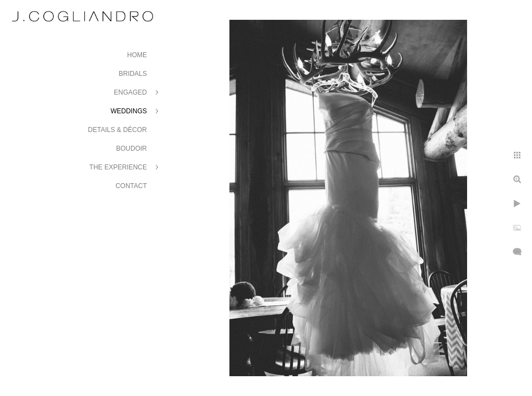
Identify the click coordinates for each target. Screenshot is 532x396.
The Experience (118, 167)
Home (137, 55)
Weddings (129, 111)
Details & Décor (117, 130)
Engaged (130, 92)
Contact (131, 186)
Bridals (133, 74)
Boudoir (131, 148)
